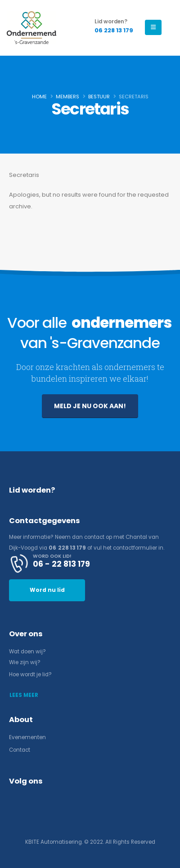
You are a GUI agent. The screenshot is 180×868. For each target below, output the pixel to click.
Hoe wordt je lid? (30, 674)
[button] (90, 406)
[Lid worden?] (114, 26)
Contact (20, 750)
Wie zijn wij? (25, 662)
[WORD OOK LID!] (90, 563)
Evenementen (27, 737)
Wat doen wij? (27, 652)
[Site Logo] (31, 28)
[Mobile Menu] (153, 27)
